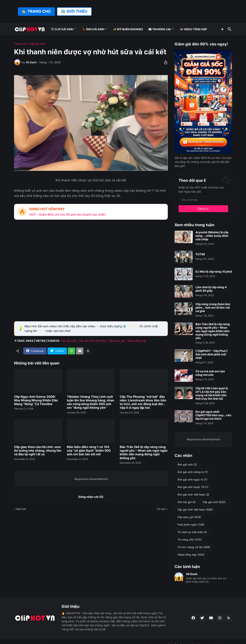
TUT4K (200, 254)
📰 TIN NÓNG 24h (160, 29)
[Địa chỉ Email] (203, 200)
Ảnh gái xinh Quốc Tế (193, 487)
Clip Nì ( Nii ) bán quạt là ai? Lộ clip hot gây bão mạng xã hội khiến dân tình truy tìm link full (212, 394)
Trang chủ (20, 44)
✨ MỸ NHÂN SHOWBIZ (128, 29)
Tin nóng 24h (189, 540)
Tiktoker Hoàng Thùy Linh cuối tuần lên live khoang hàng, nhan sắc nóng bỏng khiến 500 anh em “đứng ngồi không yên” (91, 402)
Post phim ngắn (191, 525)
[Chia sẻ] (165, 62)
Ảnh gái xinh (187, 465)
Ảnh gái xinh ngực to (192, 480)
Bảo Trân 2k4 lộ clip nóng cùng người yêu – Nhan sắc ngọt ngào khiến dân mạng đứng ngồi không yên (144, 453)
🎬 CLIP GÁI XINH (62, 29)
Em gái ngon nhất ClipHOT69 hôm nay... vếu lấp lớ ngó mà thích (213, 415)
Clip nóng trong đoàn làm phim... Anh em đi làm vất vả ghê (213, 308)
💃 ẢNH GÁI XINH (93, 29)
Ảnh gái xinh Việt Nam (193, 495)
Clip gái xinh (37, 44)
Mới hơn (21, 509)
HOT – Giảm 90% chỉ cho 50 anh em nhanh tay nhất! (67, 214)
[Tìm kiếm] (229, 29)
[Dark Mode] (222, 29)
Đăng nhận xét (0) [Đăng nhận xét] (91, 497)
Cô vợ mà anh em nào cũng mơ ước (210, 373)
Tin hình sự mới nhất (192, 532)
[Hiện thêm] (88, 351)
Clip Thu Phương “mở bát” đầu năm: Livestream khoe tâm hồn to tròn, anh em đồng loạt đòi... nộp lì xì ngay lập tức (143, 402)
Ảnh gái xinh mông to (193, 472)
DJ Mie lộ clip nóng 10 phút (214, 272)
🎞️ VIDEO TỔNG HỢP (193, 29)
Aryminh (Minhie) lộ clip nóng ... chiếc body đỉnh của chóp (212, 236)
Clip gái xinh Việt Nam (92, 341)
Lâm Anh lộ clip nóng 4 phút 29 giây (211, 289)
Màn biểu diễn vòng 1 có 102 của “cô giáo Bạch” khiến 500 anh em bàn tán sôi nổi (89, 451)
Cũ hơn (161, 509)
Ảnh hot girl (187, 502)
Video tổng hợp (137, 341)
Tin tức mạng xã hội (194, 547)
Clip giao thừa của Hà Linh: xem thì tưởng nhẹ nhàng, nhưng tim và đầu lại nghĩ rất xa (38, 451)
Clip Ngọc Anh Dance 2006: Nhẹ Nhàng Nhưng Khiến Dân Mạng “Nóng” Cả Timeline (36, 400)
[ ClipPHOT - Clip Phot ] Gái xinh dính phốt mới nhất (212, 354)
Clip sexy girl (117, 341)
